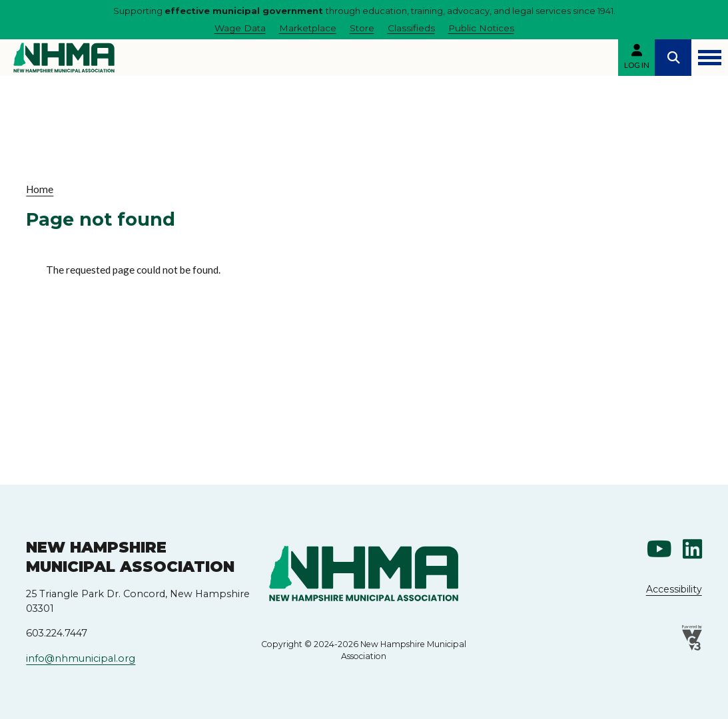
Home (40, 189)
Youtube (659, 549)
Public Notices (481, 28)
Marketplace (308, 28)
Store (362, 28)
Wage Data (240, 28)
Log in (637, 65)
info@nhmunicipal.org (81, 658)
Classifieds (411, 28)
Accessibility (674, 589)
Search (673, 58)
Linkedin (692, 549)
